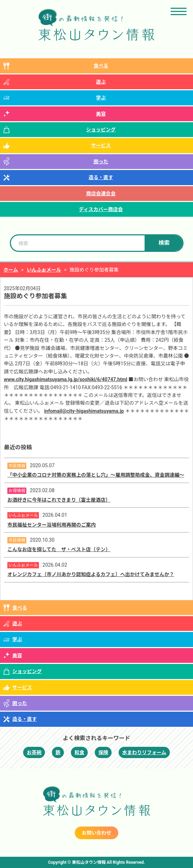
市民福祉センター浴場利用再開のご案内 (52, 525)
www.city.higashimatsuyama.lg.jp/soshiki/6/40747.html (66, 379)
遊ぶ (101, 82)
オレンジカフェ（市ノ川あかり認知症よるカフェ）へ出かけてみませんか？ (91, 574)
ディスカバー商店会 (101, 209)
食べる (101, 66)
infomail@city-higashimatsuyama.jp (84, 411)
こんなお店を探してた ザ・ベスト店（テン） (59, 549)
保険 (103, 752)
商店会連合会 (101, 194)
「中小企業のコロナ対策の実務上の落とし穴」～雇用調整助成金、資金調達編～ (96, 475)
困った (101, 162)
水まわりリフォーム (144, 752)
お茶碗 (34, 752)
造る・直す (101, 177)
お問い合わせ (96, 833)
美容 (101, 114)
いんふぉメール (44, 270)
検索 (164, 243)
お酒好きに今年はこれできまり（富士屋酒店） (59, 500)
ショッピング (101, 130)
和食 (79, 752)
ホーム (11, 270)
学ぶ (101, 98)
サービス (101, 145)
